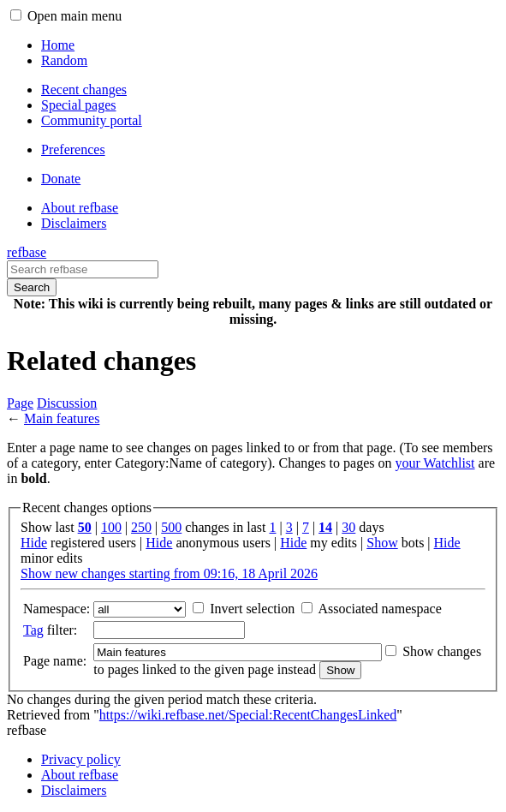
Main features (62, 418)
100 (111, 527)
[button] (16, 15)
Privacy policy (81, 759)
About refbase (80, 775)
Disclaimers (74, 790)
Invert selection (252, 609)
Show (382, 543)
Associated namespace (379, 609)
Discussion (67, 403)
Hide (34, 543)
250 (141, 527)
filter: (50, 630)
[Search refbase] (83, 269)
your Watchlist (435, 463)
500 (171, 527)
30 (348, 527)
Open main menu (74, 16)
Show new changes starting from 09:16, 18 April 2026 (169, 573)
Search (32, 287)
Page (20, 403)
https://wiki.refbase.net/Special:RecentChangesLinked (248, 715)
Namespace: (57, 609)
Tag (33, 630)
